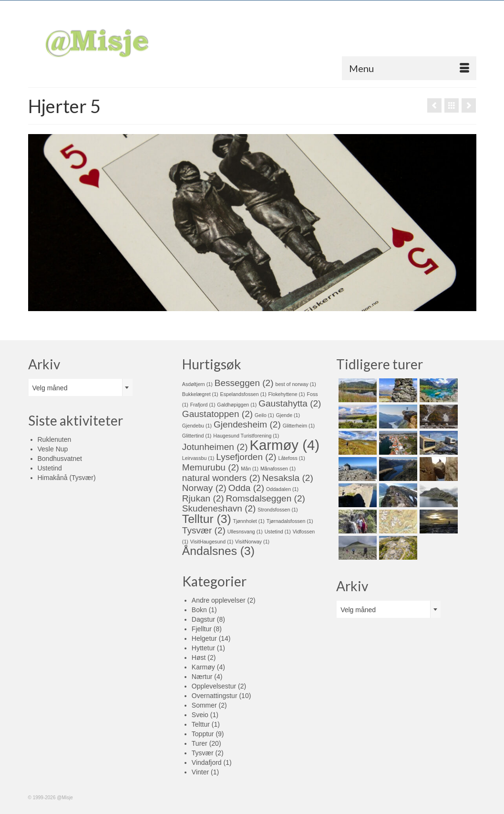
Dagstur (203, 619)
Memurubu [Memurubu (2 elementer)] (211, 467)
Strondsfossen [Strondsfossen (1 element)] (278, 510)
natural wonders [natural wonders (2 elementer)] (221, 478)
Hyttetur (203, 648)
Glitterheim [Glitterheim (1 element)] (299, 426)
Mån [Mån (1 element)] (250, 469)
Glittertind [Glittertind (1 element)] (197, 436)
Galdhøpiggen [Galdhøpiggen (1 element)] (237, 405)
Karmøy (203, 667)
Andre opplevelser (219, 600)
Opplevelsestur (214, 686)
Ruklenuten (55, 439)
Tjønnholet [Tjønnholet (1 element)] (248, 521)
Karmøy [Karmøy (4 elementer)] (284, 445)
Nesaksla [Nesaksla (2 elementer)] (288, 478)
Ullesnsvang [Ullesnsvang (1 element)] (245, 532)
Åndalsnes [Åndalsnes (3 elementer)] (218, 551)
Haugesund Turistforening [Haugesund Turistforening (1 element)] (246, 436)
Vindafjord (207, 762)
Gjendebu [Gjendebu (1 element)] (197, 426)
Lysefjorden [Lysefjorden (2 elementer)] (246, 457)
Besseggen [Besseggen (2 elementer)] (244, 383)
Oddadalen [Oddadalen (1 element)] (282, 489)
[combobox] (81, 387)
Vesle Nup (53, 449)
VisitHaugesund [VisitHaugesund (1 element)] (212, 542)
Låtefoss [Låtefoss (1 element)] (291, 458)
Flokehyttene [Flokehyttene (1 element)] (287, 394)
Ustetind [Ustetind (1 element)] (278, 532)
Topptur (203, 734)
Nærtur (202, 677)
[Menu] (409, 68)
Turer (200, 743)
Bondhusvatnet (60, 459)
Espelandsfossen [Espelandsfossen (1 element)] (243, 394)
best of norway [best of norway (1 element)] (295, 384)
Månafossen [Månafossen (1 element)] (278, 469)
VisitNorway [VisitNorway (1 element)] (252, 542)
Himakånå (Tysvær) (67, 478)
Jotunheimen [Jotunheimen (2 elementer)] (215, 447)
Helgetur (204, 638)
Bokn (199, 610)
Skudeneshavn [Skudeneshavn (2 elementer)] (219, 508)
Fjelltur (202, 629)
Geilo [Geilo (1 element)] (264, 415)
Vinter (200, 772)
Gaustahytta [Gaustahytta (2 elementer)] (290, 403)
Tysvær (203, 753)
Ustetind (50, 468)
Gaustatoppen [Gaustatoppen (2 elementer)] (217, 414)
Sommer (204, 705)
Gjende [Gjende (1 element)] (288, 415)
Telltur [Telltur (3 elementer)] (207, 519)
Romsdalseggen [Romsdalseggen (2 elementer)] (266, 498)
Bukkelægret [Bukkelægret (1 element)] (200, 394)
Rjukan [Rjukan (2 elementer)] (203, 498)
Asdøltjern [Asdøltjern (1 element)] (197, 384)
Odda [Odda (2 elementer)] (246, 488)
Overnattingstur (215, 696)
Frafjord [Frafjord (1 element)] (203, 405)
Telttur (201, 724)
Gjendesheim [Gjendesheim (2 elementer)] (247, 424)
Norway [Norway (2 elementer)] (204, 488)
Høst (199, 657)
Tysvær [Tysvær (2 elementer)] (204, 530)
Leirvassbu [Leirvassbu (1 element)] (198, 458)
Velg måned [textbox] (50, 388)
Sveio (200, 715)
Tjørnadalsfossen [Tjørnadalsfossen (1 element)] (290, 521)
